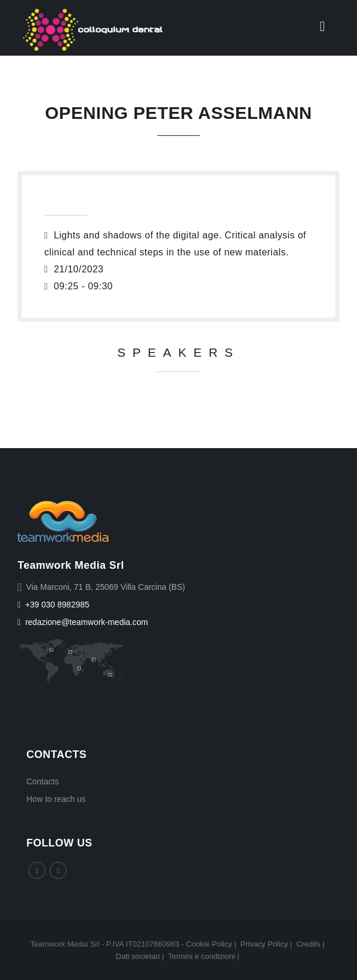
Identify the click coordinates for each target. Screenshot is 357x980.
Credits (308, 944)
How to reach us (56, 799)
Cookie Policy (209, 944)
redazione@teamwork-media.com (83, 622)
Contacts (42, 781)
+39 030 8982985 (53, 605)
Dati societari (138, 956)
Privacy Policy (264, 944)
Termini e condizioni (202, 956)
